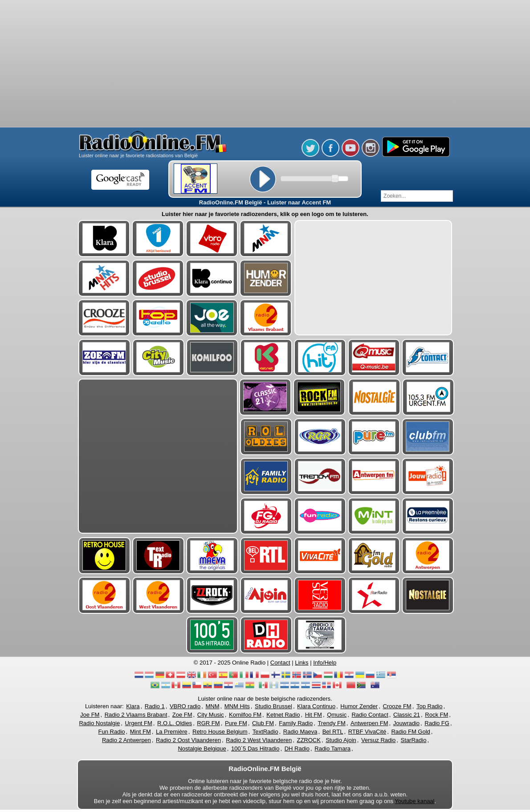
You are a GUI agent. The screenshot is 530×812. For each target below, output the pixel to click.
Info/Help (325, 663)
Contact (280, 663)
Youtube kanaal (414, 801)
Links (302, 663)
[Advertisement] (265, 65)
